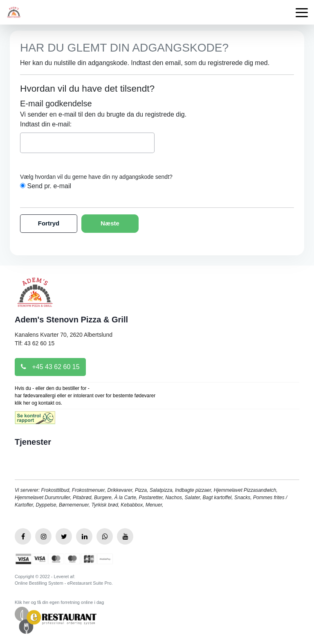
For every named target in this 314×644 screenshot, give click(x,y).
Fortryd (49, 223)
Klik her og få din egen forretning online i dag (59, 602)
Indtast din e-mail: (46, 124)
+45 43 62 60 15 (50, 367)
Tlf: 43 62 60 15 (35, 343)
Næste (110, 223)
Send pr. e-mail (49, 186)
